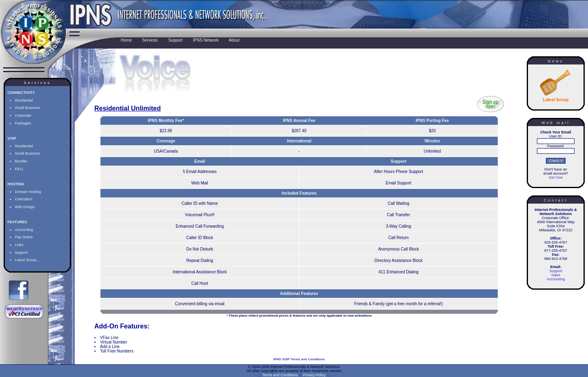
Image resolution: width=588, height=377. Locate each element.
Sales (556, 275)
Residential (24, 100)
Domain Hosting (28, 192)
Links (19, 245)
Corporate (23, 115)
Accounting (24, 230)
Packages (23, 123)
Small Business (27, 108)
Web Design (25, 207)
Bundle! (21, 161)
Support (21, 253)
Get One (556, 177)
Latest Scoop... (27, 260)
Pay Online (24, 237)
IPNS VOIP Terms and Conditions (299, 359)
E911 (19, 169)
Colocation (23, 199)
